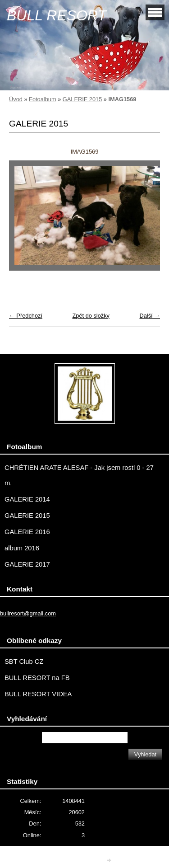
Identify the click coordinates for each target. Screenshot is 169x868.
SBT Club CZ (24, 662)
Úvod (16, 99)
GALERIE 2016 (27, 532)
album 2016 (22, 548)
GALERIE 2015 (82, 99)
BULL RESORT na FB (37, 678)
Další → (150, 316)
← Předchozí (26, 316)
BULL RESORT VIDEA (38, 694)
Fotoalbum (42, 99)
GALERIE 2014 (27, 499)
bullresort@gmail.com (28, 613)
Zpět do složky (91, 316)
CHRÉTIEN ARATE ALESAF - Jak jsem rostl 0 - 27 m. (79, 475)
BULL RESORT (57, 15)
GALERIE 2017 (27, 564)
